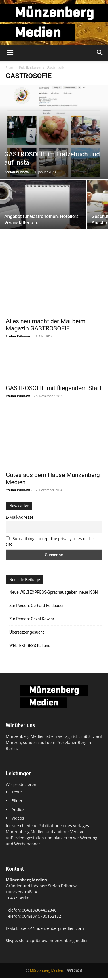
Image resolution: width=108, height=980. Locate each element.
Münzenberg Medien (47, 973)
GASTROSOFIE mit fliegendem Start (54, 403)
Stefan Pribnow (17, 172)
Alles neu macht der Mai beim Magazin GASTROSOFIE (46, 325)
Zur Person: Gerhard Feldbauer (37, 608)
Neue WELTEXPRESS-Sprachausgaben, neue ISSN (54, 595)
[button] (10, 53)
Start (10, 68)
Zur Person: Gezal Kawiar (32, 621)
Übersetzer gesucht (27, 635)
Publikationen (30, 68)
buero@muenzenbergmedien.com (52, 931)
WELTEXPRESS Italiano (30, 648)
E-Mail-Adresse (20, 520)
